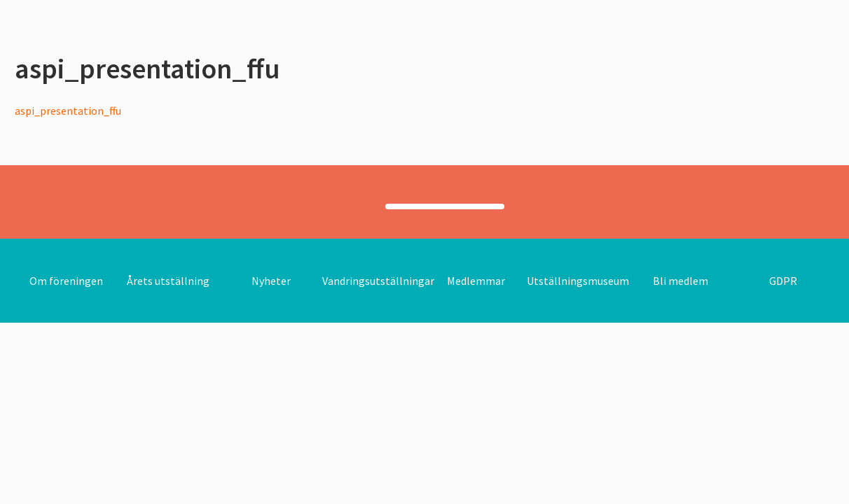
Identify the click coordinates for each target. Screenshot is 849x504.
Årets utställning (168, 281)
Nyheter (271, 281)
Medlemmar (476, 281)
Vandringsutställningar (378, 281)
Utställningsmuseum (578, 281)
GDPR (783, 281)
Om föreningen (66, 281)
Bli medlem (681, 281)
